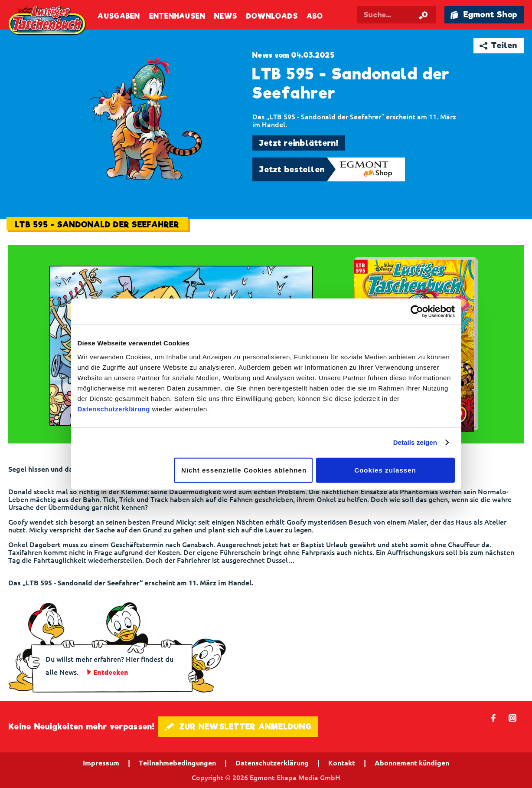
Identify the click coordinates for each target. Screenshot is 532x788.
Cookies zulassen (385, 470)
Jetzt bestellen (292, 169)
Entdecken (111, 673)
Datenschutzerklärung (114, 409)
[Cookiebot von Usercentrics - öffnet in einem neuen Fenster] (417, 312)
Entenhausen (177, 16)
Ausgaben (119, 16)
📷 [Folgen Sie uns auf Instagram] (513, 717)
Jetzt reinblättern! (299, 143)
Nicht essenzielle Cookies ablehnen (244, 470)
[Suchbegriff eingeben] (396, 15)
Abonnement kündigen (412, 763)
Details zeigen (415, 442)
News (226, 16)
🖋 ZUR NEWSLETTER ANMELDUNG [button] (238, 727)
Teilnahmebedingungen (177, 763)
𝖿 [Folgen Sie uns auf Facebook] (494, 717)
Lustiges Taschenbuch (48, 21)
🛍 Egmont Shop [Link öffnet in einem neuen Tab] (484, 15)
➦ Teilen (498, 45)
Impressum (101, 763)
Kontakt (342, 763)
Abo (315, 16)
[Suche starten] (423, 15)
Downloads (272, 16)
